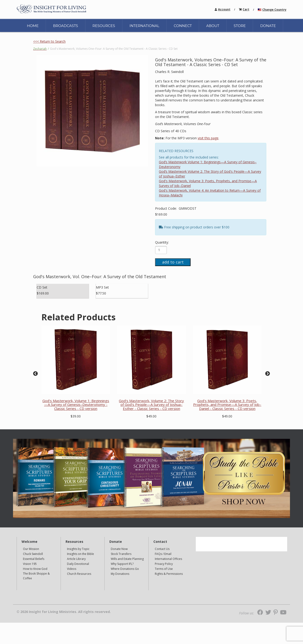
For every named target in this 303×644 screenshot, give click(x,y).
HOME (33, 26)
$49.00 (151, 416)
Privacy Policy (164, 564)
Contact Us (162, 549)
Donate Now (119, 549)
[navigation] (224, 9)
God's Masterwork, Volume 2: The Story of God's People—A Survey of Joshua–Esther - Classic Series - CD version (151, 405)
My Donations (120, 574)
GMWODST (188, 208)
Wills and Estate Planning (127, 559)
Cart (246, 9)
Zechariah (40, 49)
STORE (240, 26)
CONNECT (183, 26)
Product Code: (166, 208)
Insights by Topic (78, 549)
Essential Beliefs (34, 559)
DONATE (268, 26)
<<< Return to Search (49, 41)
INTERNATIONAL (144, 26)
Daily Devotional (78, 564)
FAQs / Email (163, 554)
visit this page (208, 138)
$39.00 (76, 416)
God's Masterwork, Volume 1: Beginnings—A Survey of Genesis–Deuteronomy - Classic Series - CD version (76, 405)
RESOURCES (104, 26)
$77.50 (101, 293)
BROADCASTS (66, 26)
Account (224, 9)
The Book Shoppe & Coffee (36, 576)
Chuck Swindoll (33, 554)
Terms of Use (164, 569)
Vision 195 (30, 564)
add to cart (173, 262)
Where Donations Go (125, 569)
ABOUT (213, 26)
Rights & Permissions (169, 574)
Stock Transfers (121, 554)
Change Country (274, 10)
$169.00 (161, 214)
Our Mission (31, 549)
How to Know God (35, 569)
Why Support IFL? (122, 564)
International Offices (168, 559)
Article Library (76, 559)
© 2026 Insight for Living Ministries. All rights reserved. (64, 612)
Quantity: (162, 242)
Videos (72, 569)
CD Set (42, 287)
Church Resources (79, 574)
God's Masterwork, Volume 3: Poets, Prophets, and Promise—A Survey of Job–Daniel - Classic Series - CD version (227, 405)
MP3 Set (102, 287)
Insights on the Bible (80, 554)
